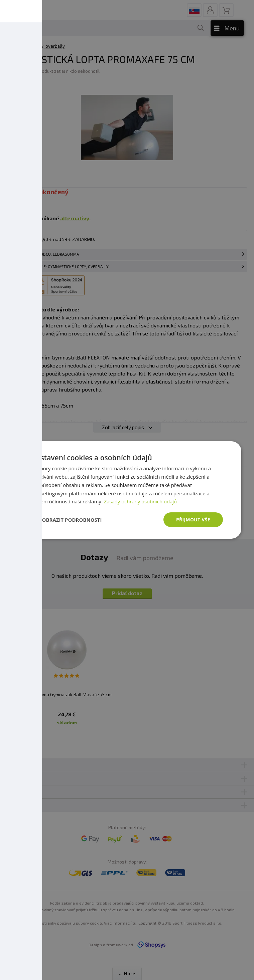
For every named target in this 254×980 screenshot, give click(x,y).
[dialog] (127, 490)
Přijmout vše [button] (193, 520)
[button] (67, 520)
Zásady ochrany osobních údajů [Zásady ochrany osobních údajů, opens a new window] (141, 501)
